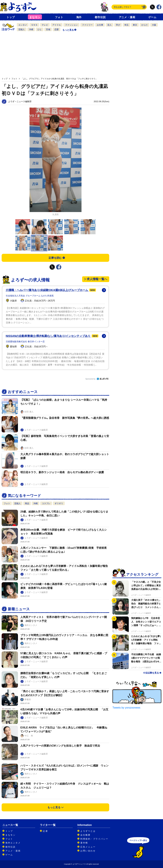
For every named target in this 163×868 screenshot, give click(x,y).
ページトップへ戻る (138, 840)
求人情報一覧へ (97, 279)
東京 (135, 25)
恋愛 (57, 29)
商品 (27, 503)
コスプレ (46, 503)
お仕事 (100, 25)
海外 (79, 17)
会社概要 (85, 835)
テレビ (45, 25)
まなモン (35, 17)
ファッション (71, 25)
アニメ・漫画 (127, 17)
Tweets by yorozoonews (126, 708)
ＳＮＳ (34, 25)
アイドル (57, 25)
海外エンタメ (13, 843)
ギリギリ (59, 503)
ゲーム (152, 17)
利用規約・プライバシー (94, 839)
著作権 (84, 843)
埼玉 (126, 25)
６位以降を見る (151, 673)
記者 (45, 831)
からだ (144, 25)
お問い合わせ (88, 851)
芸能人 (22, 29)
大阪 (154, 25)
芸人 (110, 25)
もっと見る (68, 30)
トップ (11, 17)
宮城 (48, 29)
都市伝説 (100, 17)
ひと (40, 29)
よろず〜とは (88, 831)
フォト (59, 17)
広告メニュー (88, 847)
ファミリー (87, 25)
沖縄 (31, 29)
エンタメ (23, 25)
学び (118, 25)
